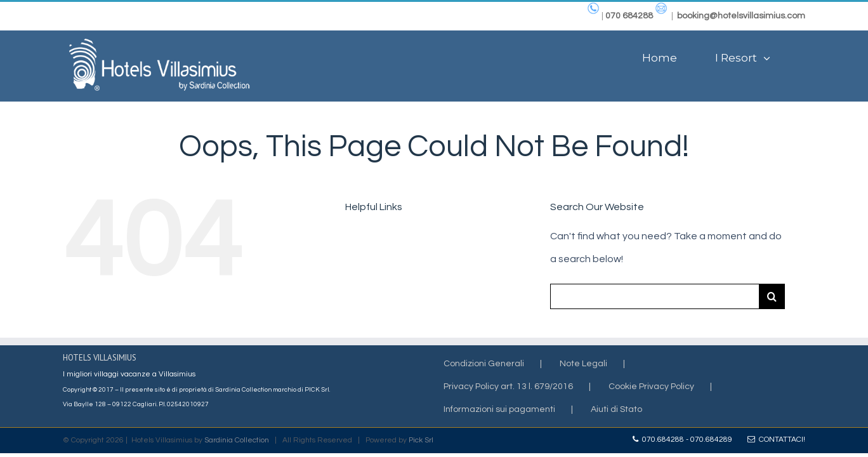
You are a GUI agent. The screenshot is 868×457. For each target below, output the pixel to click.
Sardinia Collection (237, 440)
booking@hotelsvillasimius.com (741, 16)
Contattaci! (776, 440)
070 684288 (629, 16)
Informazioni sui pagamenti (499, 409)
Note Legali (583, 364)
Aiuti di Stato (616, 409)
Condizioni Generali (484, 364)
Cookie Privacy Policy (651, 387)
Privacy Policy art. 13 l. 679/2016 (508, 387)
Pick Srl (421, 440)
